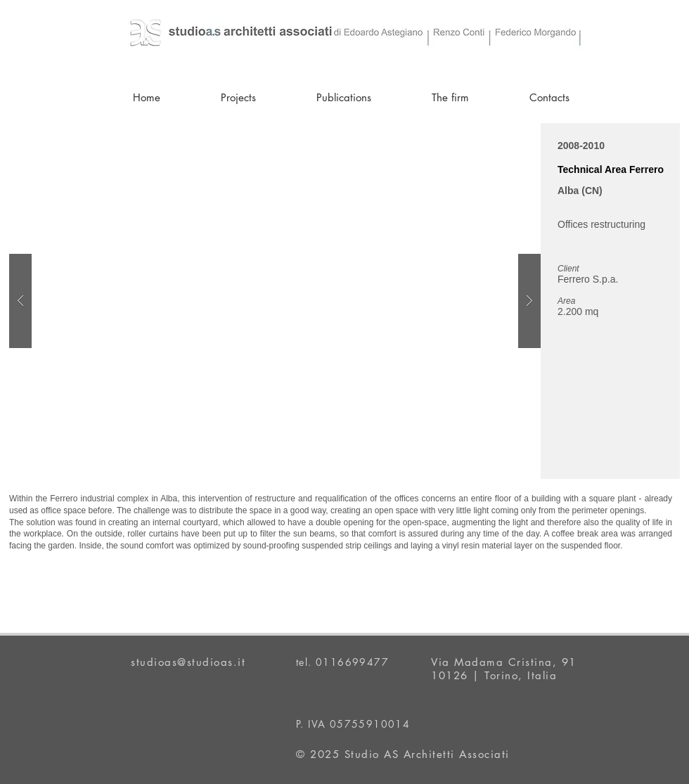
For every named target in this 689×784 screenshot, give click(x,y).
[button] (275, 301)
